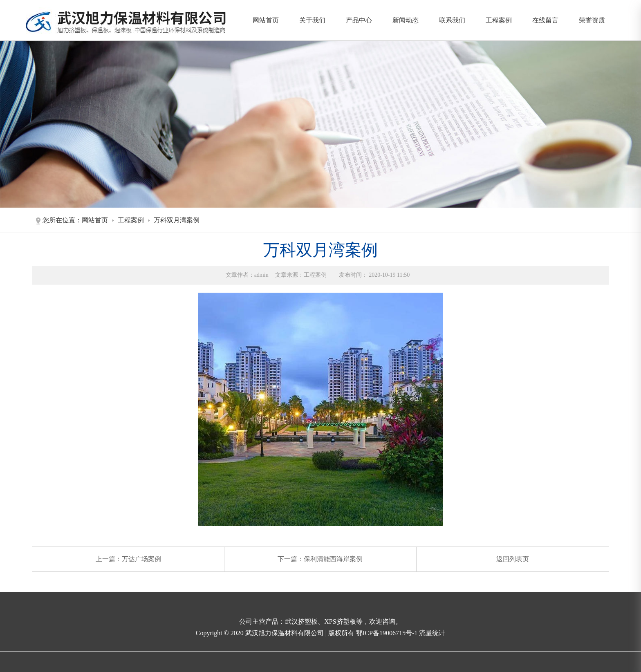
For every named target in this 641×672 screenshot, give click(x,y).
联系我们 (452, 20)
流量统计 (432, 633)
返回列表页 (513, 559)
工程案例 (499, 20)
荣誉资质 (592, 20)
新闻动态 (406, 20)
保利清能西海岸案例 (333, 559)
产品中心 (359, 20)
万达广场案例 (141, 559)
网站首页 (266, 20)
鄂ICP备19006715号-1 (388, 633)
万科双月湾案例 (177, 220)
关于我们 (312, 20)
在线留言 (545, 20)
